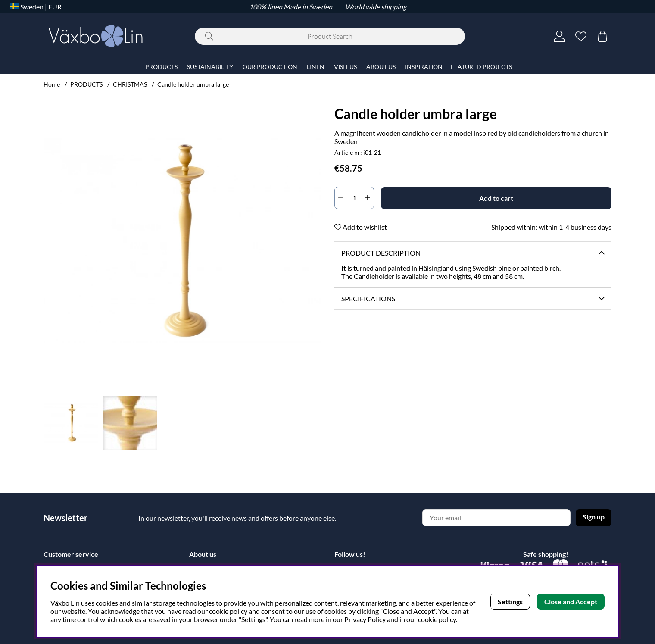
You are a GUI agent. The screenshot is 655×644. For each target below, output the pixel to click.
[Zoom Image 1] (182, 240)
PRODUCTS (86, 84)
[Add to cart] (496, 198)
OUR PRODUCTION (270, 67)
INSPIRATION (424, 67)
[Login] (559, 36)
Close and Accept (571, 602)
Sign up (594, 517)
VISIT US (345, 67)
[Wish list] (581, 36)
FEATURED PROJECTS (481, 67)
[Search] (330, 36)
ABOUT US (381, 67)
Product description (381, 253)
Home (52, 84)
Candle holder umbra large (193, 84)
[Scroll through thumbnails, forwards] (312, 423)
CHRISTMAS (130, 84)
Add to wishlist (361, 227)
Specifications (368, 299)
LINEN (316, 67)
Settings (510, 602)
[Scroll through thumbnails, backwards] (52, 423)
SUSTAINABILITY (210, 67)
